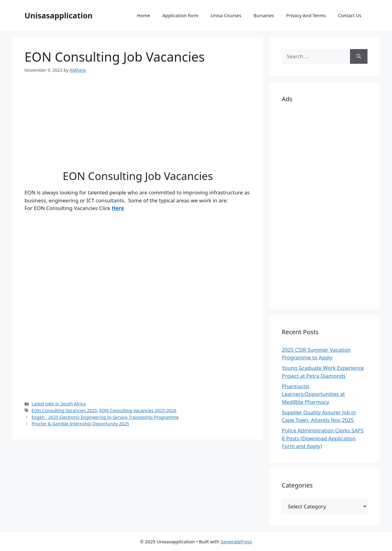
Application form (180, 15)
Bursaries (264, 15)
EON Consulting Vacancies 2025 (64, 410)
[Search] (359, 56)
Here (118, 208)
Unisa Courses (226, 15)
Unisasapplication (58, 15)
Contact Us (350, 15)
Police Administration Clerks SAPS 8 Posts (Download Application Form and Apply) (323, 438)
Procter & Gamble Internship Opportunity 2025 (80, 424)
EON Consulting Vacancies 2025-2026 (138, 410)
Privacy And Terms (306, 15)
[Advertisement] (138, 127)
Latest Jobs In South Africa (59, 404)
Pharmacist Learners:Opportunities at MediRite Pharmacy (313, 394)
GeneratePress (236, 541)
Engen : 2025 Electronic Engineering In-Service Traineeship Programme (105, 417)
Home (144, 15)
